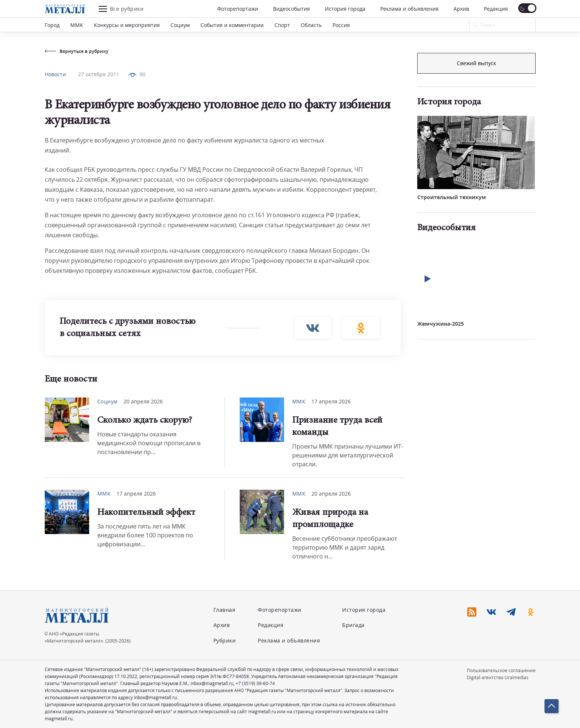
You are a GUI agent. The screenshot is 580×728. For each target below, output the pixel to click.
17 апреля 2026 (331, 401)
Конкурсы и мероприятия (127, 25)
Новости (55, 74)
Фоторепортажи (238, 9)
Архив (461, 9)
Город (52, 25)
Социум (180, 25)
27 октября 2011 (99, 74)
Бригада (353, 625)
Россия (341, 25)
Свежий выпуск (476, 188)
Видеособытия (291, 9)
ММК (77, 25)
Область (311, 25)
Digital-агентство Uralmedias (498, 677)
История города (345, 9)
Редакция (496, 9)
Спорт (282, 25)
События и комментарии (232, 25)
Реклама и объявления (409, 9)
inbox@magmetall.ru (212, 683)
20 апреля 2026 (143, 401)
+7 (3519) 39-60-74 (255, 683)
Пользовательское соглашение (501, 670)
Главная (225, 610)
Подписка (476, 63)
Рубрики (225, 640)
